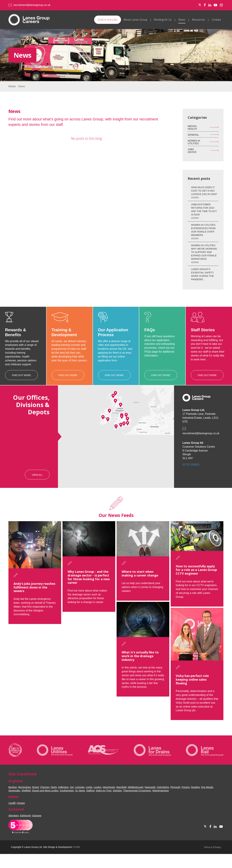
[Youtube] (215, 5)
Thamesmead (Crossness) (137, 791)
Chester (21, 803)
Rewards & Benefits (16, 332)
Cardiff (12, 803)
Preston (186, 787)
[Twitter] (200, 5)
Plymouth (175, 787)
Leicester (80, 787)
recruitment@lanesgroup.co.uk (32, 5)
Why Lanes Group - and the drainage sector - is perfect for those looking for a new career (85, 577)
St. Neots (80, 791)
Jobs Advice (192, 151)
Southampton (67, 791)
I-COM (76, 847)
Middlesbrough (136, 787)
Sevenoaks (14, 791)
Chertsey (45, 787)
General (193, 135)
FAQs (150, 330)
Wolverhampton (161, 791)
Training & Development (64, 332)
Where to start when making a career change (132, 573)
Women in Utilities (194, 142)
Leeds (89, 787)
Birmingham (25, 787)
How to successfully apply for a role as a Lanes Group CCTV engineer (185, 570)
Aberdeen (14, 816)
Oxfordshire (163, 787)
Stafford (90, 791)
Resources (198, 20)
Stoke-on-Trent (104, 791)
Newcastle (150, 787)
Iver (72, 787)
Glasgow (37, 816)
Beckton (13, 787)
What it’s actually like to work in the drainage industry (132, 653)
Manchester (109, 787)
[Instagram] (221, 5)
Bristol (36, 787)
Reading (195, 787)
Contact (216, 20)
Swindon (117, 791)
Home (12, 86)
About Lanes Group (135, 20)
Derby (54, 787)
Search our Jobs (108, 20)
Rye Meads (207, 787)
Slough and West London (45, 791)
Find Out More (21, 375)
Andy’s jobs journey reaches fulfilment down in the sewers (34, 587)
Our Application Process (113, 332)
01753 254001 (191, 465)
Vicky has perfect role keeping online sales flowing (181, 685)
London (98, 787)
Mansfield (121, 787)
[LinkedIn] (210, 5)
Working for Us (163, 20)
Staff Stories (203, 330)
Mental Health (192, 127)
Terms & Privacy (212, 847)
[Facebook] (205, 5)
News (182, 20)
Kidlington (63, 787)
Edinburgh (26, 816)
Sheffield (26, 791)
